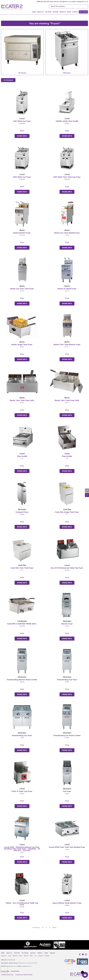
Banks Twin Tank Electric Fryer (67, 345)
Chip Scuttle (22, 456)
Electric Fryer (67, 624)
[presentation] (4, 969)
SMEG (31, 956)
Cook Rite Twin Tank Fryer (22, 568)
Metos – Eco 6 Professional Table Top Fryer (22, 904)
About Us (40, 12)
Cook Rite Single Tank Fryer (67, 512)
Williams (47, 956)
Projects (63, 12)
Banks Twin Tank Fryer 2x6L (22, 400)
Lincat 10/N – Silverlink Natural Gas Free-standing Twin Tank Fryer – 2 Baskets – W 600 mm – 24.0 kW (22, 849)
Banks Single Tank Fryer (22, 345)
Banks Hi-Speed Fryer (67, 289)
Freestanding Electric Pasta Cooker (22, 680)
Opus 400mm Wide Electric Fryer (67, 903)
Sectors (55, 12)
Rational (26, 956)
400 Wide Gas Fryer (22, 121)
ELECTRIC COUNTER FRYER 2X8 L (22, 624)
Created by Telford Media (24, 975)
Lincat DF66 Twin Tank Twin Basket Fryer (67, 847)
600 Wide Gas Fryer (22, 177)
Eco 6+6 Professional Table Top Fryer (67, 568)
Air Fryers (22, 73)
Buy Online (83, 12)
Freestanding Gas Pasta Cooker (67, 735)
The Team (48, 12)
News (69, 12)
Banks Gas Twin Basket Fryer (67, 233)
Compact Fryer (22, 512)
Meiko (21, 956)
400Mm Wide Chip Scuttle (67, 121)
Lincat (9, 956)
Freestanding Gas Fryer (67, 680)
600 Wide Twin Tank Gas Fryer (67, 177)
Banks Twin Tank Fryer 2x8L (67, 400)
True (36, 956)
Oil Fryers (67, 73)
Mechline (15, 956)
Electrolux (4, 956)
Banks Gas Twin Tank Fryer (22, 289)
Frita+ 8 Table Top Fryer (22, 791)
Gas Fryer (67, 791)
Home (34, 12)
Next (55, 927)
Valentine (41, 956)
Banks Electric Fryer (22, 233)
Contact (75, 12)
